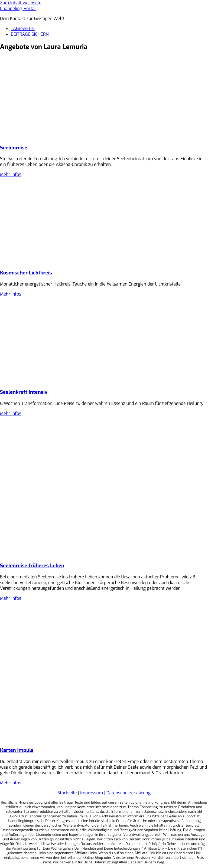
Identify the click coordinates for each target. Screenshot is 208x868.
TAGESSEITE (23, 29)
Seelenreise (14, 148)
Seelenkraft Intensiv (24, 392)
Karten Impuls (17, 750)
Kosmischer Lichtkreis (26, 273)
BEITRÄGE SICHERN (30, 34)
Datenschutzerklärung (129, 793)
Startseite (67, 793)
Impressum (92, 793)
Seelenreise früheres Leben (32, 566)
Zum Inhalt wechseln (21, 3)
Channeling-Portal (18, 9)
